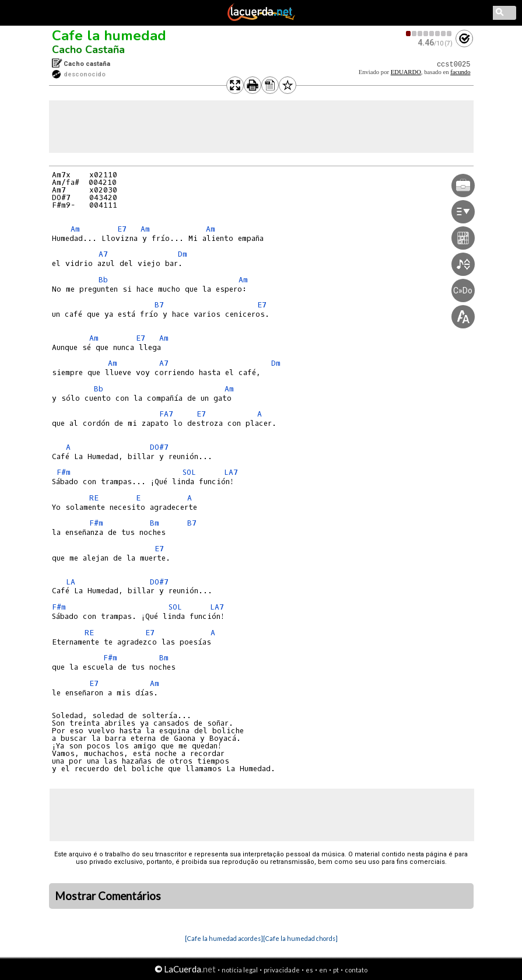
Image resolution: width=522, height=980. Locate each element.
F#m (64, 472)
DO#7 (159, 447)
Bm (155, 523)
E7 (122, 229)
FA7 (166, 414)
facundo (460, 72)
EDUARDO (406, 72)
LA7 (231, 472)
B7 (159, 305)
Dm (183, 254)
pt (336, 970)
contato (356, 970)
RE (94, 498)
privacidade (282, 970)
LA (71, 582)
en (323, 970)
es (309, 970)
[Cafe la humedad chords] (300, 938)
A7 (103, 254)
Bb (103, 280)
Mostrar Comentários (108, 896)
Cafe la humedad (109, 36)
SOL (189, 472)
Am (75, 229)
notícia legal (240, 970)
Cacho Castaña (88, 50)
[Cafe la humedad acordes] (224, 938)
